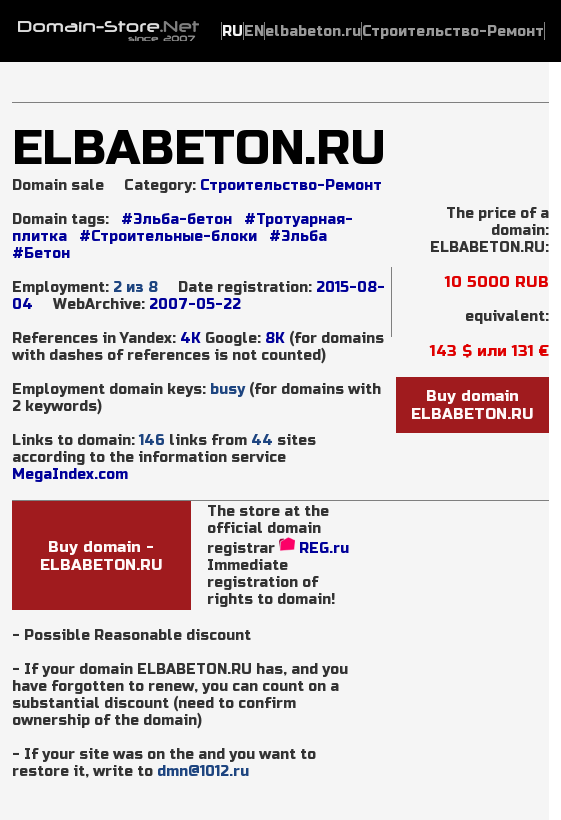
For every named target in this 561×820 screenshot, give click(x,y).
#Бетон (41, 253)
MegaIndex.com (70, 474)
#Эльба (296, 236)
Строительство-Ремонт (291, 185)
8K (275, 338)
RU (232, 31)
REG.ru (324, 548)
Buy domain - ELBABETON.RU (101, 556)
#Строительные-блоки (166, 236)
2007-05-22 (195, 304)
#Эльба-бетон (176, 219)
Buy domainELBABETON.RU (472, 405)
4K (190, 338)
